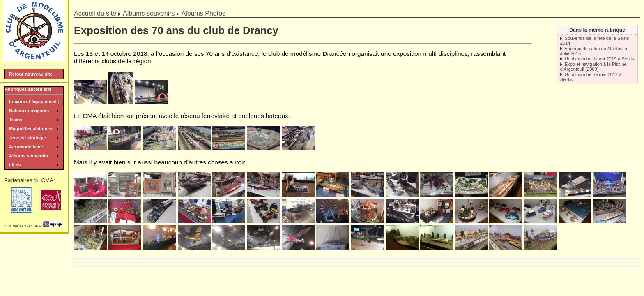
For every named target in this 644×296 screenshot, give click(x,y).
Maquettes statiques (31, 129)
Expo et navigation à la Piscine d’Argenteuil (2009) (593, 67)
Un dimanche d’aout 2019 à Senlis (599, 59)
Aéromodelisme (26, 147)
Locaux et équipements (34, 102)
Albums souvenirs (149, 13)
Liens (15, 165)
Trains (16, 120)
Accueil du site (95, 13)
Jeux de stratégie (28, 138)
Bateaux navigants (29, 111)
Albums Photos (203, 13)
